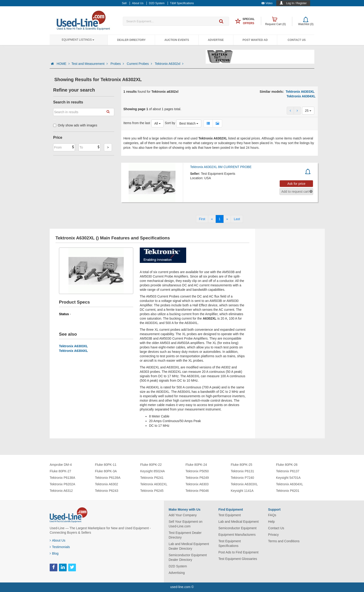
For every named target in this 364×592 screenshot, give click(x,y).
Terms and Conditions (284, 541)
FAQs (272, 515)
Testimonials (60, 547)
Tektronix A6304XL (301, 96)
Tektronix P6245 (152, 491)
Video (267, 3)
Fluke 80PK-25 (242, 465)
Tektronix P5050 (197, 471)
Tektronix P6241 (152, 478)
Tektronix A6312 (61, 491)
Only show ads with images (75, 125)
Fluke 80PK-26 (287, 465)
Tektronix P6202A (62, 484)
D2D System (178, 566)
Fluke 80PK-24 (196, 465)
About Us (58, 540)
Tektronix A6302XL (154, 484)
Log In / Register (296, 3)
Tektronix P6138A (62, 478)
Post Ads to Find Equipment (239, 552)
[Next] (227, 219)
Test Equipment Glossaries (238, 559)
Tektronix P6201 (288, 491)
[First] (202, 219)
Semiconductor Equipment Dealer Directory (188, 557)
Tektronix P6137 (288, 471)
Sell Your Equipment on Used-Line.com (186, 524)
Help (271, 522)
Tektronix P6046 (197, 491)
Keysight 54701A (288, 478)
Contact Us (297, 40)
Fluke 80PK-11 (106, 465)
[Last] (237, 219)
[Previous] (212, 219)
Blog (54, 553)
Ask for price (296, 184)
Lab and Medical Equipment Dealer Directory (189, 546)
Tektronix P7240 (242, 478)
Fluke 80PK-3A (106, 471)
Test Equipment (230, 515)
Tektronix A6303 (197, 484)
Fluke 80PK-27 (60, 471)
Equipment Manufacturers (237, 535)
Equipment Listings (78, 40)
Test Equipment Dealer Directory (185, 535)
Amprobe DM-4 (61, 465)
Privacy (273, 535)
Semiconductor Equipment (237, 528)
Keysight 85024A (153, 471)
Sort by (170, 123)
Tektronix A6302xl (169, 64)
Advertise (216, 40)
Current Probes (140, 64)
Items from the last (137, 123)
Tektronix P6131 (242, 471)
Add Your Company (183, 515)
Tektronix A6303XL (300, 92)
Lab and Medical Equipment (239, 522)
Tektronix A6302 (107, 484)
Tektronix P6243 (107, 491)
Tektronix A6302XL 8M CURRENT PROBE (221, 167)
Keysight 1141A (242, 491)
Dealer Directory (131, 40)
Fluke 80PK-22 (151, 465)
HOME (63, 64)
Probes (118, 64)
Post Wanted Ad (255, 40)
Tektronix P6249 (197, 478)
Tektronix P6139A (108, 478)
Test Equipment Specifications (230, 543)
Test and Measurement (90, 64)
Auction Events (177, 40)
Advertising (177, 573)
